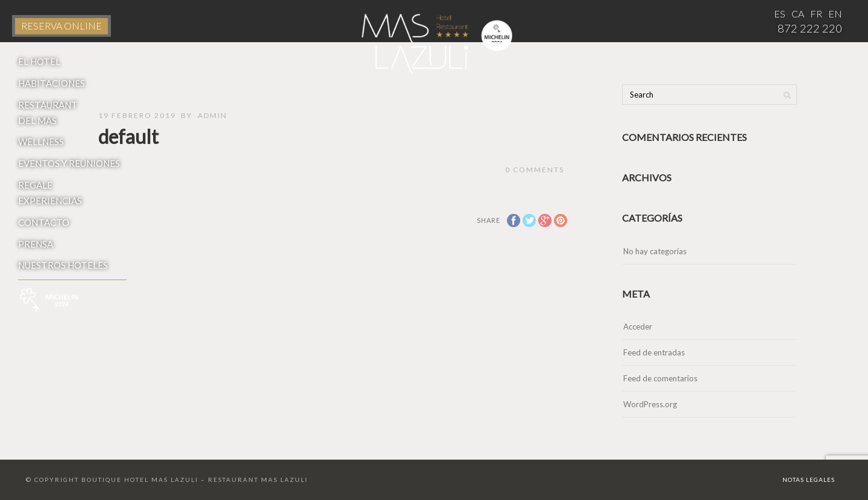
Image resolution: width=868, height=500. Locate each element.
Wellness (41, 142)
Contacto (44, 222)
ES (780, 14)
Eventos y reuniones (69, 163)
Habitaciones (52, 83)
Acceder (638, 327)
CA (798, 14)
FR (816, 14)
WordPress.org (650, 404)
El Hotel (39, 61)
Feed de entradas (654, 352)
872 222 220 (810, 28)
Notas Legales (809, 480)
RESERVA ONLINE (61, 26)
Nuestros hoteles (63, 265)
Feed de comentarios (660, 378)
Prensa (36, 244)
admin (212, 115)
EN (835, 14)
